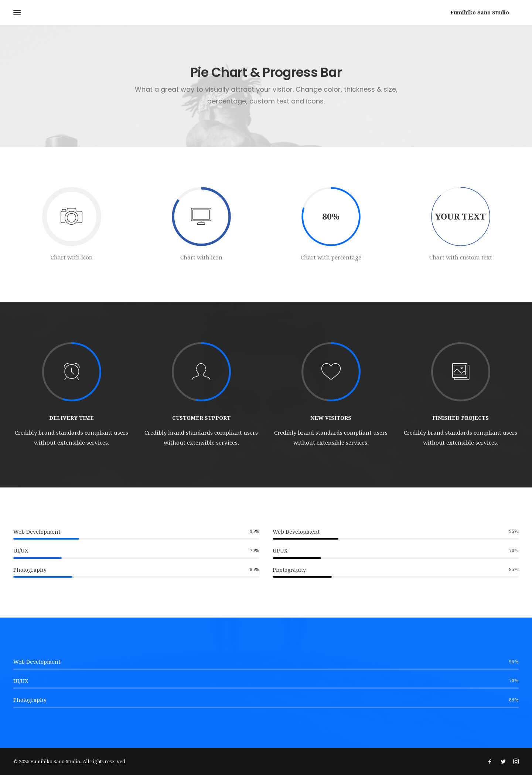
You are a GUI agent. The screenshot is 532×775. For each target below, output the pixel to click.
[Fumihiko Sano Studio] (489, 13)
